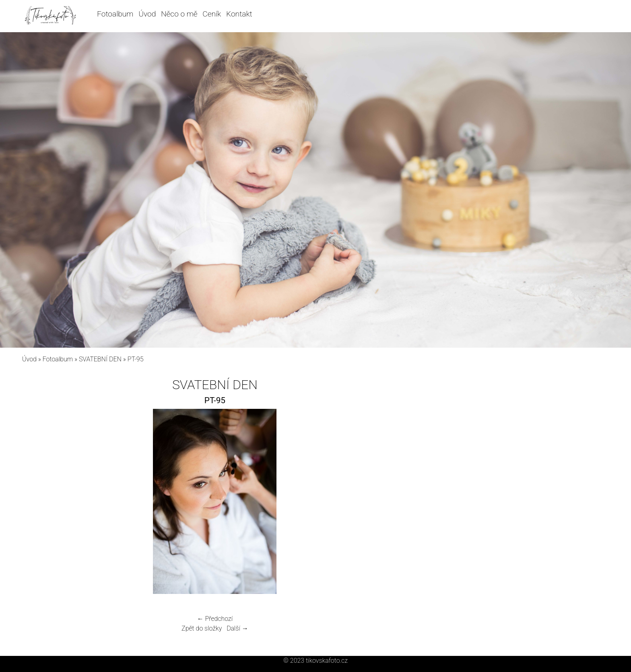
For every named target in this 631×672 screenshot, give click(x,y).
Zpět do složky (202, 628)
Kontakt (239, 14)
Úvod (147, 14)
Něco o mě (179, 14)
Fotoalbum (115, 14)
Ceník (212, 14)
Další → (237, 628)
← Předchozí (215, 619)
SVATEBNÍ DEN (100, 359)
